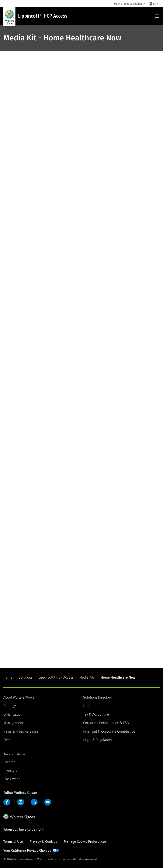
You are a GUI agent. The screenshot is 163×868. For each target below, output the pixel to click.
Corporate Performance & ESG (106, 723)
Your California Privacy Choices (27, 850)
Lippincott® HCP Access (56, 677)
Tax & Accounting (96, 714)
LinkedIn (34, 802)
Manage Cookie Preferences (85, 842)
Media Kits (87, 677)
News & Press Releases (21, 731)
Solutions (25, 677)
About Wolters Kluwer (20, 697)
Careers (9, 762)
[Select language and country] (154, 4)
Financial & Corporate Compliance (109, 731)
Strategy (10, 706)
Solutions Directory (97, 697)
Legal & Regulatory (98, 740)
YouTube (48, 802)
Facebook (7, 802)
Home (8, 677)
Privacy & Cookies (43, 842)
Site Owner (12, 779)
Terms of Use (13, 842)
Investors (10, 771)
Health (88, 706)
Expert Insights (14, 754)
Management (13, 723)
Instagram (21, 802)
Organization (13, 714)
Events (8, 740)
